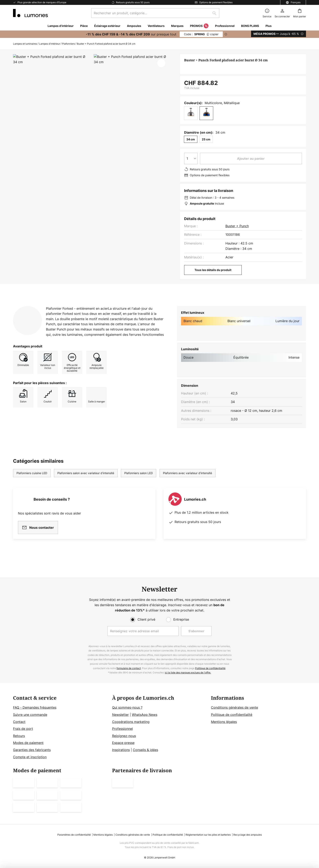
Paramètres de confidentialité (74, 835)
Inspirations (121, 750)
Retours (19, 736)
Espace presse (123, 743)
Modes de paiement (28, 743)
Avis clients (99, 306)
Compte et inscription (30, 757)
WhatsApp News (145, 715)
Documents (133, 306)
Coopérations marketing (131, 722)
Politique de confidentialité (210, 668)
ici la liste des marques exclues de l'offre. (188, 672)
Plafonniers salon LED (139, 481)
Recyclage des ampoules (248, 835)
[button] (161, 63)
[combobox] (155, 13)
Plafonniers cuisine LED (32, 481)
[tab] (22, 306)
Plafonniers (68, 44)
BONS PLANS (250, 26)
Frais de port (23, 729)
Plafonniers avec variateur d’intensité (187, 481)
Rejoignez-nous (124, 736)
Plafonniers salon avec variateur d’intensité (86, 481)
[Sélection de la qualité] (191, 159)
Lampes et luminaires (25, 44)
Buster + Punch (237, 226)
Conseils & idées (145, 750)
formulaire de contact (129, 668)
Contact (19, 722)
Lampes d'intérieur (50, 44)
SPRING (201, 34)
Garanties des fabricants (32, 750)
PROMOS (199, 26)
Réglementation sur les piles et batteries (208, 835)
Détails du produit (58, 306)
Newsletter (120, 715)
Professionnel (122, 729)
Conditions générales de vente (234, 707)
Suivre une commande (30, 715)
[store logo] (30, 13)
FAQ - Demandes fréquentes (35, 707)
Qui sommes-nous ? (127, 707)
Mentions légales (224, 722)
